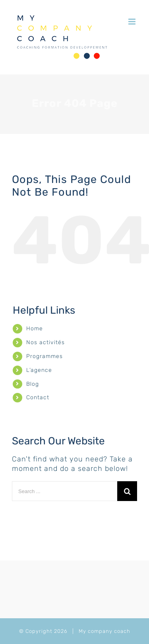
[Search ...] (65, 491)
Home (35, 329)
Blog (33, 384)
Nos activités (45, 342)
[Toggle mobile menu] (133, 22)
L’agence (39, 370)
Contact (38, 397)
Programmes (45, 356)
